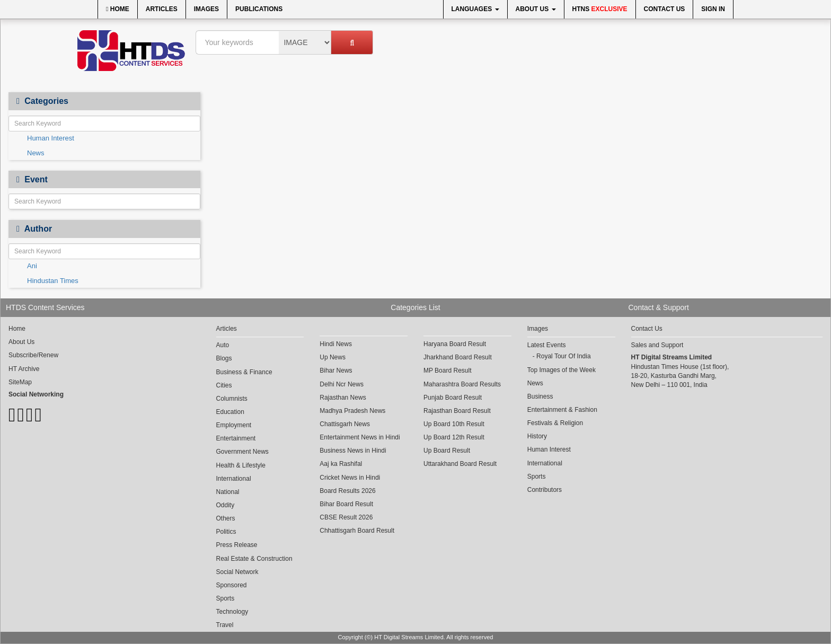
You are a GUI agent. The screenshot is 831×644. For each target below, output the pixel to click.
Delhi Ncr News (342, 384)
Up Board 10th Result (454, 424)
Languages (475, 9)
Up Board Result (447, 451)
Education (230, 412)
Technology (232, 612)
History (537, 436)
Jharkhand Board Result (458, 357)
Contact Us (665, 9)
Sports (226, 598)
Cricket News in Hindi (350, 478)
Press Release (237, 545)
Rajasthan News (343, 398)
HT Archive (24, 369)
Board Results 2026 (347, 491)
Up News (333, 357)
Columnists (232, 399)
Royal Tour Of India (564, 356)
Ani (32, 266)
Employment (234, 425)
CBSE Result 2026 (346, 517)
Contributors (545, 490)
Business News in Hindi (353, 451)
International (234, 479)
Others (226, 518)
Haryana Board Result (455, 344)
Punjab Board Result (453, 398)
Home (118, 9)
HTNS (600, 9)
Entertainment (236, 438)
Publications (259, 9)
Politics (226, 532)
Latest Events (547, 345)
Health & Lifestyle (241, 465)
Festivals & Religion (555, 423)
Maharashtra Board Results (462, 384)
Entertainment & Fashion (562, 410)
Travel (225, 625)
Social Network (237, 572)
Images (206, 9)
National (228, 492)
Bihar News (336, 370)
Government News (242, 452)
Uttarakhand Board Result (460, 464)
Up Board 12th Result (454, 437)
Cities (224, 385)
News (36, 153)
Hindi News (336, 344)
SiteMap (20, 382)
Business (540, 396)
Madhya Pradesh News (352, 411)
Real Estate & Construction (254, 559)
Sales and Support (657, 345)
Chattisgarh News (345, 424)
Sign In (713, 9)
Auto (223, 345)
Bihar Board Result (346, 504)
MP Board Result (448, 370)
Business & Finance (244, 372)
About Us (536, 9)
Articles (162, 9)
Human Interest (51, 138)
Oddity (226, 505)
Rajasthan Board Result (457, 411)
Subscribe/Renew (33, 355)
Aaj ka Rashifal (341, 464)
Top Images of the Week (562, 370)
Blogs (224, 358)
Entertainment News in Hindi (360, 437)
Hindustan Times (53, 281)
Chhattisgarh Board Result (357, 531)
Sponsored (232, 585)
